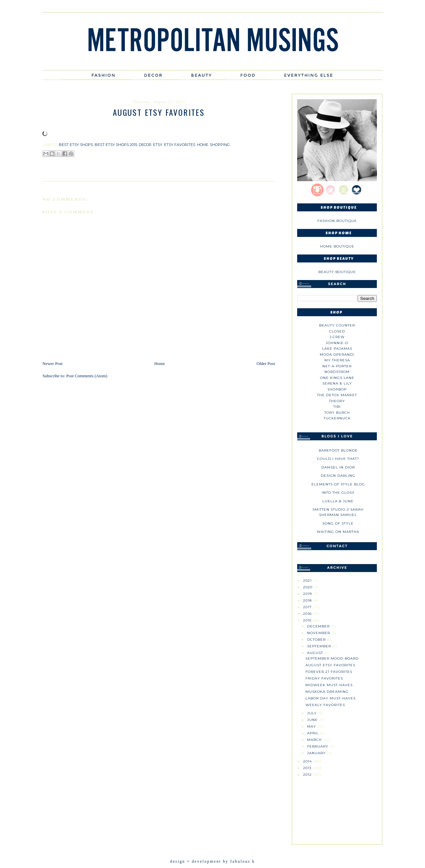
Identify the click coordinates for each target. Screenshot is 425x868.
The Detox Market (337, 395)
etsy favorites (180, 145)
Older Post (266, 363)
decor (145, 145)
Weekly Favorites (325, 705)
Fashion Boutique (337, 221)
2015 (308, 620)
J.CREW (337, 337)
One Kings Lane (337, 378)
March (315, 740)
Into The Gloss (338, 493)
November (319, 633)
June (313, 720)
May (312, 726)
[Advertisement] (337, 808)
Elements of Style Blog (338, 484)
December (319, 626)
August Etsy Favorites (330, 665)
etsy (158, 145)
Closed (337, 331)
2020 (308, 587)
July (313, 713)
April (314, 733)
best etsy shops (76, 145)
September (320, 646)
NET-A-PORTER (337, 366)
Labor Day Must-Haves (331, 698)
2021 (308, 580)
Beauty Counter (337, 325)
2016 (308, 614)
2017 (308, 607)
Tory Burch (337, 413)
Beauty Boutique (337, 272)
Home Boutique (337, 246)
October (317, 640)
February (318, 746)
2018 (308, 600)
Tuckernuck (337, 418)
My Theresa (337, 360)
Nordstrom (337, 372)
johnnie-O (337, 343)
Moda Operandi (337, 355)
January (317, 753)
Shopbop (337, 389)
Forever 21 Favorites (329, 672)
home (203, 145)
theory (337, 401)
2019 (308, 594)
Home (160, 363)
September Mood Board (332, 658)
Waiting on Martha (338, 532)
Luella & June (338, 501)
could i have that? (338, 459)
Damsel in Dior (338, 467)
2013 (308, 768)
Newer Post (52, 363)
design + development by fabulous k (212, 861)
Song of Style (338, 523)
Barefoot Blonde (338, 450)
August (316, 653)
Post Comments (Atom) (87, 376)
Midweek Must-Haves (329, 685)
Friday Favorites (324, 678)
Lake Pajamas (337, 349)
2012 (308, 775)
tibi (337, 407)
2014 (308, 761)
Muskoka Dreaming (327, 692)
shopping (220, 145)
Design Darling (338, 476)
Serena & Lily (337, 383)
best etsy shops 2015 (116, 145)
